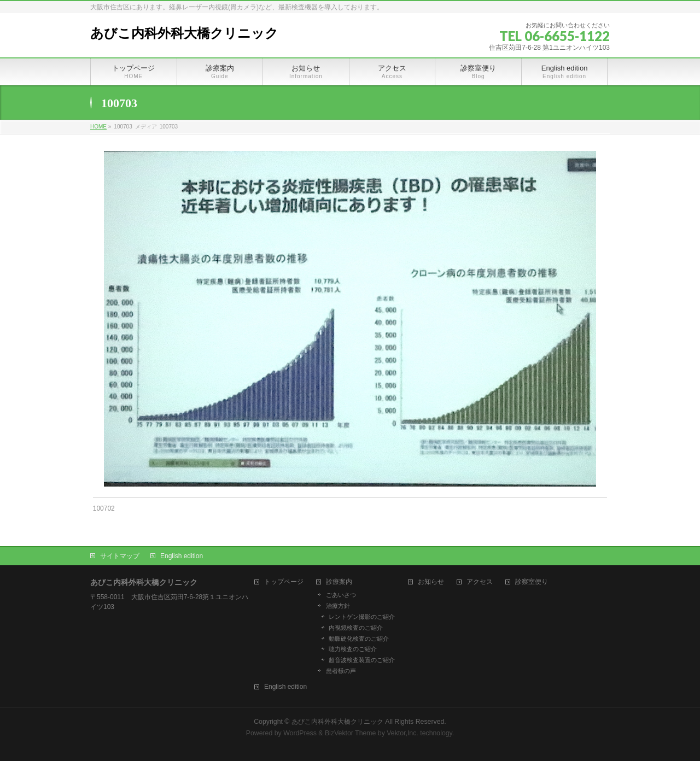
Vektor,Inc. (402, 733)
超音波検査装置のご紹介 (362, 660)
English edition (182, 556)
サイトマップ (120, 556)
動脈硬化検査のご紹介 (359, 639)
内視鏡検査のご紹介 (356, 628)
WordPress (300, 733)
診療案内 (339, 582)
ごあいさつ (341, 595)
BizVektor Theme (351, 733)
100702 (104, 508)
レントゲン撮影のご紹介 (362, 617)
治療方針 (338, 606)
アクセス (480, 582)
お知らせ (431, 582)
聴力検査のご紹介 (353, 649)
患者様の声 (341, 671)
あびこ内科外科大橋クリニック (184, 33)
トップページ (284, 582)
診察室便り (532, 582)
